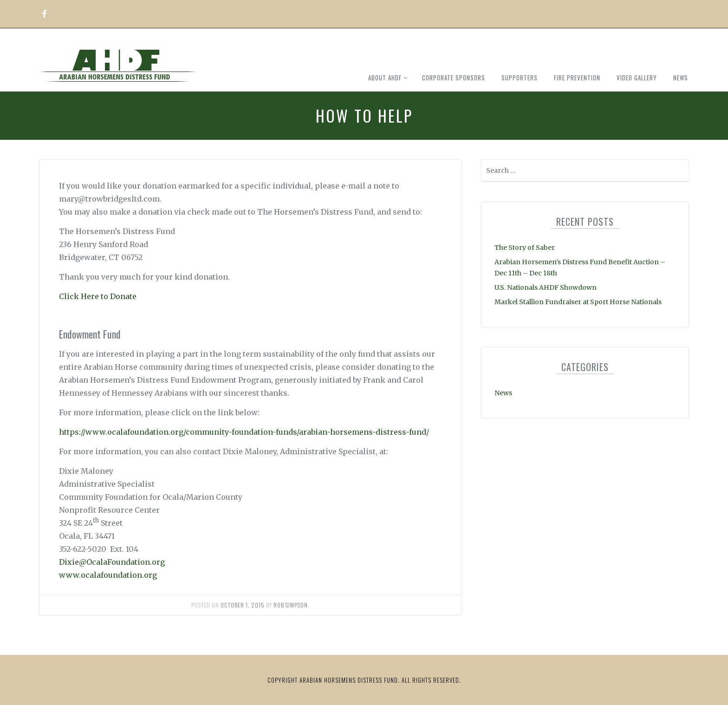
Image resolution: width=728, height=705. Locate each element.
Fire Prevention (577, 78)
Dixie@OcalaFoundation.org (112, 562)
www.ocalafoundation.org (108, 575)
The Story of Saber (525, 248)
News (681, 78)
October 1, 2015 (243, 605)
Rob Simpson (291, 605)
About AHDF (385, 78)
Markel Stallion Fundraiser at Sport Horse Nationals (578, 302)
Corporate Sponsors (454, 78)
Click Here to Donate (98, 296)
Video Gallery (637, 78)
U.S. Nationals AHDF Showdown (546, 287)
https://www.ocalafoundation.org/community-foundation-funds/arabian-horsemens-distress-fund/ (244, 432)
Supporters (520, 78)
